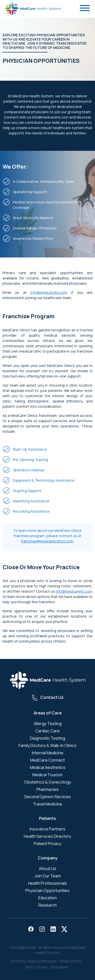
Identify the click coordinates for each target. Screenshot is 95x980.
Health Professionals (48, 883)
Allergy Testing (48, 724)
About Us (48, 869)
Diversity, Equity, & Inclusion (34, 961)
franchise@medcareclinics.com (47, 541)
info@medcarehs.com (49, 292)
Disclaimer (59, 967)
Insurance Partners (48, 829)
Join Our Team (48, 876)
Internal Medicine (48, 753)
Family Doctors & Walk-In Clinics (48, 745)
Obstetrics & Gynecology (48, 782)
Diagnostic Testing (48, 738)
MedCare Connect (48, 760)
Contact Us (52, 697)
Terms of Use (36, 967)
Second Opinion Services (48, 797)
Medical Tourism (48, 775)
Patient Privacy (48, 844)
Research (48, 905)
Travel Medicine (48, 804)
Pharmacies (48, 789)
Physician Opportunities (48, 890)
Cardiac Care (48, 731)
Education (48, 898)
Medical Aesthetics (48, 767)
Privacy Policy (71, 961)
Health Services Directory (48, 836)
